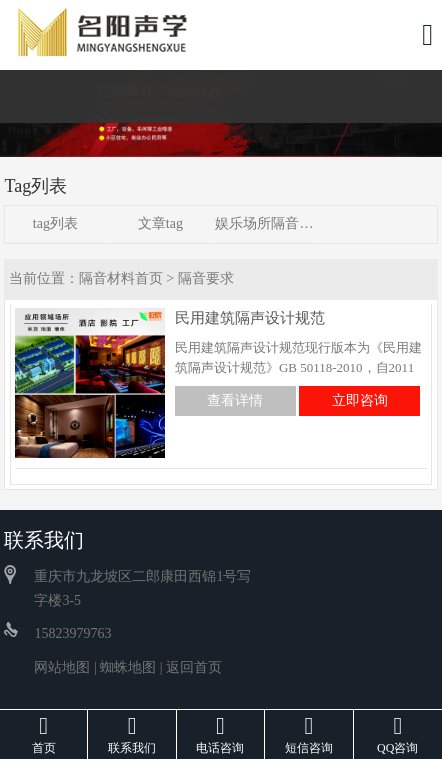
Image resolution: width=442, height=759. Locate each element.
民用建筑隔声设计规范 (250, 318)
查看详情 (235, 400)
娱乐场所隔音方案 (265, 223)
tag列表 (55, 223)
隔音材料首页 (121, 278)
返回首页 (194, 667)
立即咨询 (360, 400)
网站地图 (62, 667)
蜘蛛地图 (128, 667)
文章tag (160, 223)
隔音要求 (206, 278)
